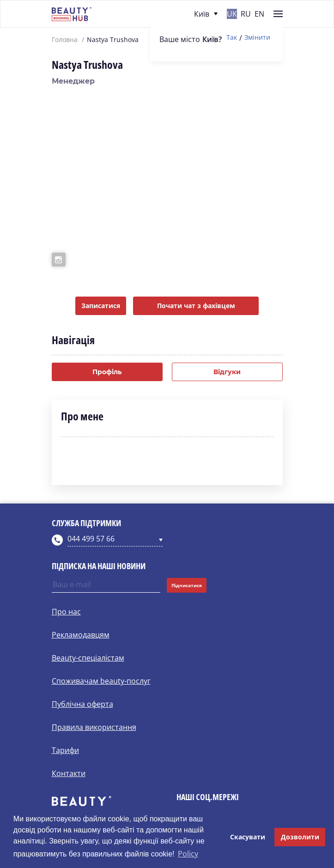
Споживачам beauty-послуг (101, 681)
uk (232, 14)
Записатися (101, 306)
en (259, 14)
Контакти (69, 773)
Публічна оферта (82, 704)
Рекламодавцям (81, 635)
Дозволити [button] (300, 837)
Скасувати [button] (248, 837)
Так (232, 38)
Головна (65, 40)
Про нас (66, 612)
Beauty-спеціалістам (88, 658)
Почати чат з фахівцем (196, 306)
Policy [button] (188, 854)
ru (246, 14)
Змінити (257, 38)
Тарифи (65, 750)
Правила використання (94, 727)
